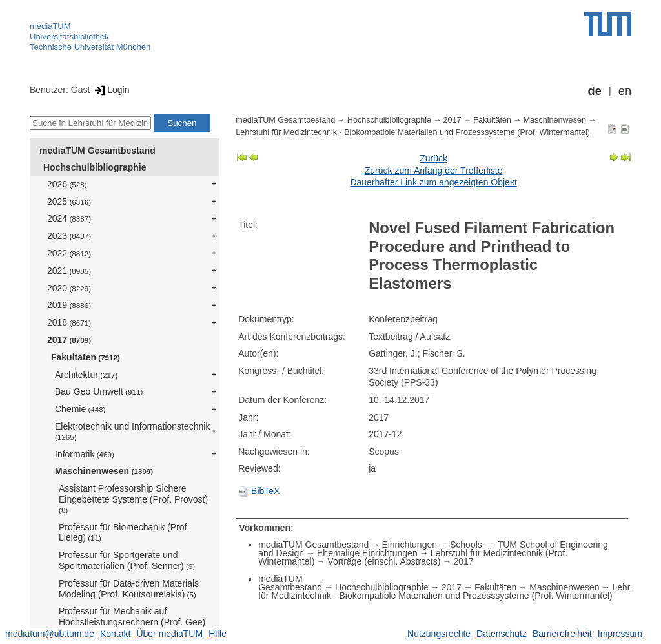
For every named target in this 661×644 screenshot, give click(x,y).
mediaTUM (50, 26)
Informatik (85, 454)
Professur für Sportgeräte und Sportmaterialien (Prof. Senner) (127, 560)
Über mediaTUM (169, 634)
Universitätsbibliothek (69, 36)
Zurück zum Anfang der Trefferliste (434, 171)
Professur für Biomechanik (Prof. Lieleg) (124, 533)
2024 (69, 218)
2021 (69, 271)
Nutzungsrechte (439, 634)
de (595, 91)
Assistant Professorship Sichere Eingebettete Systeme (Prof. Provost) (133, 499)
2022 (69, 253)
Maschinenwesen (104, 471)
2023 (69, 236)
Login (111, 90)
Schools (467, 545)
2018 (69, 322)
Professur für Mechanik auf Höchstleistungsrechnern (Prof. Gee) (132, 621)
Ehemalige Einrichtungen (367, 553)
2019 (69, 305)
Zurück (433, 158)
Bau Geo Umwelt (99, 391)
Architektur (86, 375)
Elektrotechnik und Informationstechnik (132, 431)
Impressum (620, 634)
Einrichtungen (409, 545)
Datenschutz (502, 634)
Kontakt (115, 634)
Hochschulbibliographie (95, 167)
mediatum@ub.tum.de (50, 634)
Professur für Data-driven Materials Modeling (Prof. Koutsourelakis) (129, 589)
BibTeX (259, 491)
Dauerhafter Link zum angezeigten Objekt (433, 182)
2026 (67, 184)
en (625, 91)
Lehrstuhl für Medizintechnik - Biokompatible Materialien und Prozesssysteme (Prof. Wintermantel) (413, 132)
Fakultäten (86, 357)
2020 (69, 288)
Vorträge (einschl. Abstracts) (384, 561)
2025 (69, 202)
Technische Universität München (90, 47)
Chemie (80, 409)
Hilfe (218, 634)
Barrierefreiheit (562, 634)
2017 (69, 340)
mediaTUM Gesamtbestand (97, 151)
